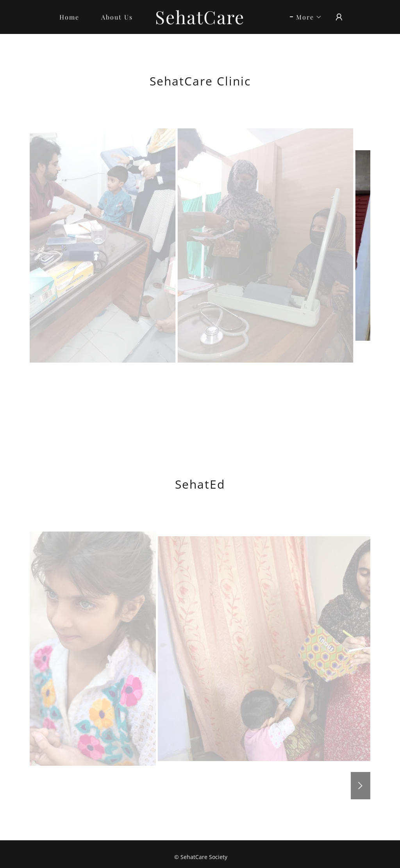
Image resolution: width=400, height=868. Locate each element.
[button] (306, 17)
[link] (200, 22)
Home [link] (69, 17)
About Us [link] (117, 17)
